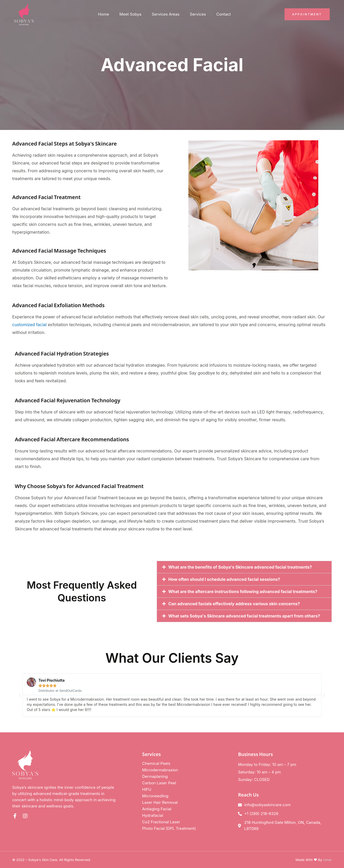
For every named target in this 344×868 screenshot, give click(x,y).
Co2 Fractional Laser (161, 822)
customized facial (29, 325)
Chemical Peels (156, 763)
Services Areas (166, 14)
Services (198, 14)
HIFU (147, 789)
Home (104, 14)
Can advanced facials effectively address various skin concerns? (234, 604)
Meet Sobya (130, 14)
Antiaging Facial (157, 809)
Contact (223, 14)
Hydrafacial (153, 815)
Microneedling (155, 796)
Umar (328, 860)
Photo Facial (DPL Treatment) (169, 828)
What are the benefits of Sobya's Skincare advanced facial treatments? (240, 567)
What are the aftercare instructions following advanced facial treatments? (243, 591)
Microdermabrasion (160, 770)
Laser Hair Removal (160, 802)
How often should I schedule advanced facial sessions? (224, 579)
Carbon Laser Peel (159, 783)
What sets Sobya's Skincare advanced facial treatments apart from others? (244, 616)
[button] (244, 567)
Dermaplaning (155, 776)
